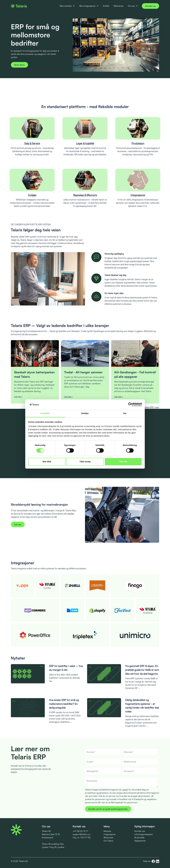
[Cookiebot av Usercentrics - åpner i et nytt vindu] (130, 405)
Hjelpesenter (140, 841)
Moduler (107, 831)
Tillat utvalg (85, 462)
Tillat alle (123, 462)
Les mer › (18, 397)
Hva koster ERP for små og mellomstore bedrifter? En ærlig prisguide (64, 704)
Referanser (119, 6)
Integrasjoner (110, 834)
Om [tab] (125, 413)
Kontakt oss (150, 6)
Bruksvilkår (140, 837)
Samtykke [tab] (45, 413)
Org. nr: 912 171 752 (82, 837)
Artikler (106, 6)
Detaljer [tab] (85, 413)
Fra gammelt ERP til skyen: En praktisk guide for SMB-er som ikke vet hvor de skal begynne (142, 670)
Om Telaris (108, 841)
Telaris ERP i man (151, 407)
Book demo (19, 65)
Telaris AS (46, 831)
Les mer (18, 524)
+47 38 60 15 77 (80, 831)
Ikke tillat (47, 462)
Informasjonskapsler (144, 834)
